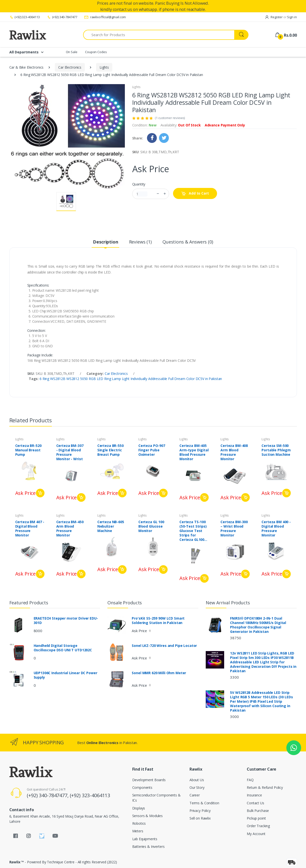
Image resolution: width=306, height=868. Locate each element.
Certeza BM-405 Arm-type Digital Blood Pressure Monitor (194, 452)
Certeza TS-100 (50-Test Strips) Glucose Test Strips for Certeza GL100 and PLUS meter (193, 531)
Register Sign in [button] (281, 17)
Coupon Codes (96, 52)
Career (195, 795)
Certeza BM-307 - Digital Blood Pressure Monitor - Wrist (70, 452)
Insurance (254, 795)
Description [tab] (105, 242)
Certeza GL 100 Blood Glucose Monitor (151, 526)
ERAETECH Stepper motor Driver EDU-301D (66, 621)
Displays (139, 808)
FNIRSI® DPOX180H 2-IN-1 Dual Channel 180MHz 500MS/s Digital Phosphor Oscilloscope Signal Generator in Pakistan (258, 625)
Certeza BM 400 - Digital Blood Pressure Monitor (276, 529)
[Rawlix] (28, 35)
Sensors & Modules (148, 816)
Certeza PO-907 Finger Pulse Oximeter (152, 450)
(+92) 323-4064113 (25, 17)
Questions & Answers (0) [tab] (188, 242)
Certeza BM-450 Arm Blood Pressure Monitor (70, 529)
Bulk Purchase (258, 811)
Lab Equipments (145, 839)
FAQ (250, 780)
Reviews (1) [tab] (140, 242)
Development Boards (149, 780)
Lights (104, 67)
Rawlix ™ (17, 862)
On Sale (72, 52)
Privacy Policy (200, 811)
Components (142, 787)
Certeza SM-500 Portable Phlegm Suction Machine (276, 450)
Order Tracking (258, 826)
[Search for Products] (159, 35)
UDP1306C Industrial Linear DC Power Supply (66, 675)
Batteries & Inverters (148, 846)
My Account (256, 834)
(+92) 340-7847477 (62, 17)
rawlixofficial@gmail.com (105, 17)
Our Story (197, 787)
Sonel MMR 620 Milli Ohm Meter (159, 673)
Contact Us (255, 803)
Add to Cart (195, 193)
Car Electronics (70, 67)
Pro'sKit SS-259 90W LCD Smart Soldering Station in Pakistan (158, 621)
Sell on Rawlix (200, 818)
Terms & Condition (204, 803)
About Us (197, 780)
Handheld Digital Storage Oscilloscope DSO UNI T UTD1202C (63, 648)
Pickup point (256, 818)
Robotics (139, 823)
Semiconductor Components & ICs (156, 798)
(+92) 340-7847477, (48, 795)
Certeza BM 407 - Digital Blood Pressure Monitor (30, 529)
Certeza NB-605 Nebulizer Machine (111, 526)
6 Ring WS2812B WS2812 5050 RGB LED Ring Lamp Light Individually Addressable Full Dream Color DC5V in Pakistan (131, 379)
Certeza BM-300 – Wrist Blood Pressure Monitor (234, 529)
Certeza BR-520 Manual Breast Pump (28, 450)
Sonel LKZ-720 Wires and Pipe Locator (164, 646)
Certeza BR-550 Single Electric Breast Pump (110, 450)
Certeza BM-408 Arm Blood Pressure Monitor (234, 452)
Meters (138, 831)
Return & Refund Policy (265, 787)
